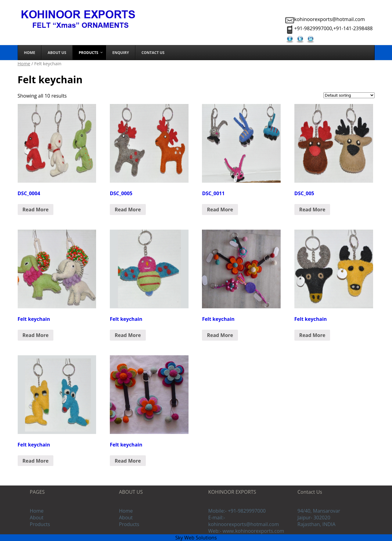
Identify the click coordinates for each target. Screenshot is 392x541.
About (37, 518)
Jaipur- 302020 (314, 518)
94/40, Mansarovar (319, 511)
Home (24, 63)
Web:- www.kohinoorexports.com (246, 531)
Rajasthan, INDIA (316, 524)
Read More (36, 210)
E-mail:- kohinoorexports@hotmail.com (244, 521)
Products (40, 524)
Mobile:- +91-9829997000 (237, 511)
